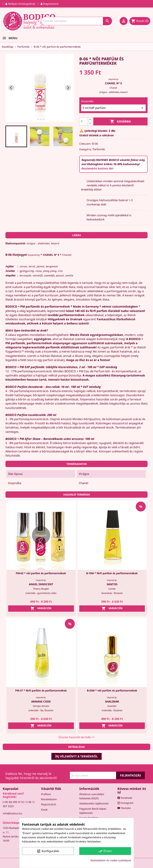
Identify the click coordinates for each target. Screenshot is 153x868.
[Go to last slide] (11, 88)
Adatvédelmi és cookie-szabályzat (111, 860)
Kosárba (120, 122)
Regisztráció (48, 804)
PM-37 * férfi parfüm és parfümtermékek (41, 690)
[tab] (36, 119)
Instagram (125, 803)
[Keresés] (77, 21)
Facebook (125, 798)
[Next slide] (68, 88)
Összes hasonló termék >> (77, 737)
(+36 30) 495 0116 (13, 802)
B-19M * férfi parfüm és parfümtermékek (112, 573)
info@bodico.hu (12, 813)
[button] (16, 136)
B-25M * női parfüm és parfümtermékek (112, 690)
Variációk (41, 608)
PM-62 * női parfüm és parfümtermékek (41, 573)
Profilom (46, 794)
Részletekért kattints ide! (97, 168)
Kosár (44, 810)
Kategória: (86, 149)
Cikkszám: (85, 144)
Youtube (124, 808)
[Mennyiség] (84, 121)
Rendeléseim (49, 799)
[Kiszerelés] (114, 108)
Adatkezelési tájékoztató (94, 803)
